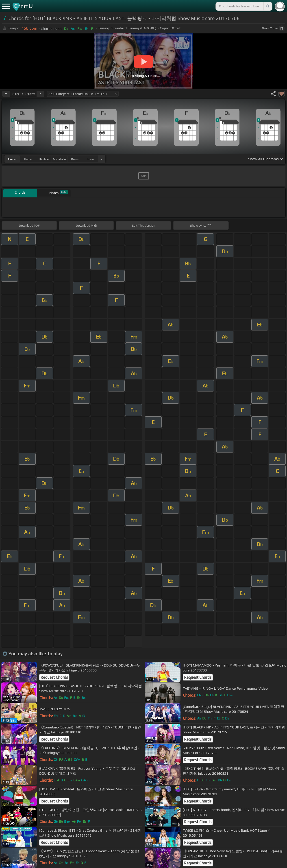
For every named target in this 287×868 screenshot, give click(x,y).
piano (28, 159)
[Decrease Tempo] (6, 94)
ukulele (44, 159)
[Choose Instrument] (102, 159)
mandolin (59, 159)
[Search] (267, 6)
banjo (75, 159)
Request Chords (54, 677)
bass (91, 159)
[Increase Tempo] (40, 94)
